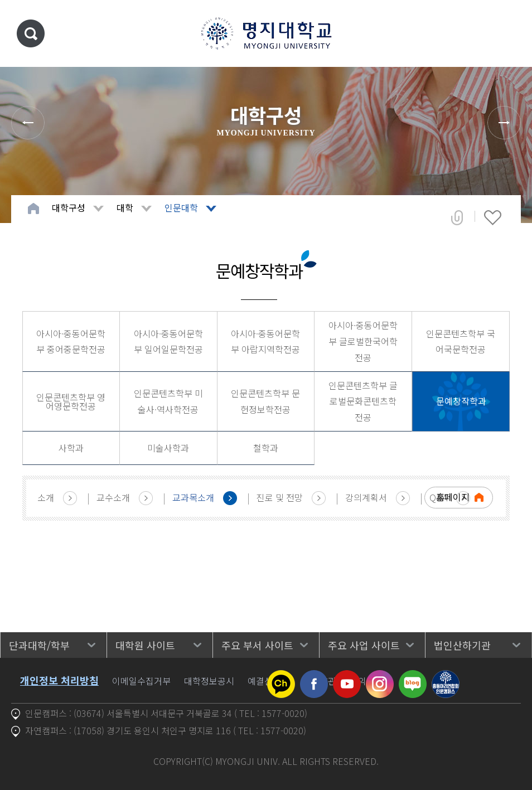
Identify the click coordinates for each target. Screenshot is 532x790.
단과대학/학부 (39, 645)
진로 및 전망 (280, 497)
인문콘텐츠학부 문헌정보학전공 (265, 401)
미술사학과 (168, 448)
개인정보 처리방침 (59, 680)
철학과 (266, 448)
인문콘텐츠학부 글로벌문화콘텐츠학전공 (363, 401)
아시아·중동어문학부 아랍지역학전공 (265, 341)
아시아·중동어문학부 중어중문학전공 (71, 341)
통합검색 (31, 33)
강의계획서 (366, 497)
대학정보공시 (209, 681)
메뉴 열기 (507, 33)
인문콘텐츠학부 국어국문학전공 (461, 341)
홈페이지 (453, 497)
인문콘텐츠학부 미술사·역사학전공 (168, 401)
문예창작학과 (461, 401)
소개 (46, 497)
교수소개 (113, 497)
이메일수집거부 (141, 681)
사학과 (71, 448)
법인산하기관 (462, 645)
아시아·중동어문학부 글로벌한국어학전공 (363, 341)
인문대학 (181, 207)
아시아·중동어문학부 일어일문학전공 (168, 341)
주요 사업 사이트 (364, 645)
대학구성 (69, 207)
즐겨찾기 (493, 217)
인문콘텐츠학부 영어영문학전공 (71, 401)
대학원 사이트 (145, 645)
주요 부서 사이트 (257, 645)
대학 (125, 207)
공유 (457, 217)
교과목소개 (193, 497)
